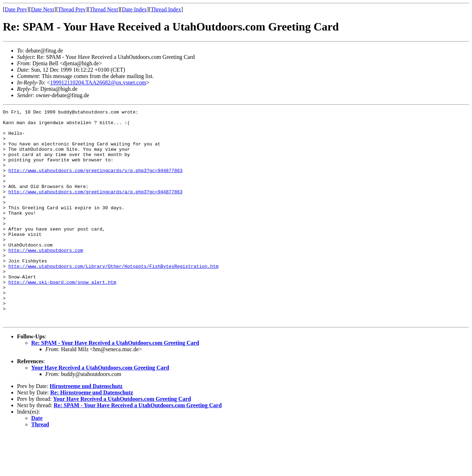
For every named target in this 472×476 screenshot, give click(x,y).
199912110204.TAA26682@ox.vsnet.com (98, 82)
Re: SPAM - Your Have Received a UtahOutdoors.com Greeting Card (115, 385)
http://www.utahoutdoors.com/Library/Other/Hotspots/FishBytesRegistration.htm (114, 298)
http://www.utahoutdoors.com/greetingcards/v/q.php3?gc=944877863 (95, 183)
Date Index (134, 9)
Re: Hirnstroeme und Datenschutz (92, 435)
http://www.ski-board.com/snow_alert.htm (62, 317)
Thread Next (104, 9)
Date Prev (16, 9)
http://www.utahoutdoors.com (46, 279)
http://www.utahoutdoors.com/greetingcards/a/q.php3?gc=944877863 (95, 209)
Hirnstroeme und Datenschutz (86, 429)
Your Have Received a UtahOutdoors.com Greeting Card (100, 410)
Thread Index (166, 9)
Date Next (43, 9)
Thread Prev (72, 9)
